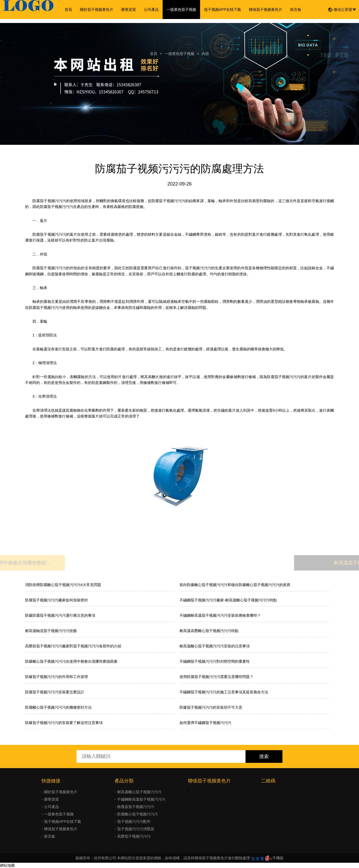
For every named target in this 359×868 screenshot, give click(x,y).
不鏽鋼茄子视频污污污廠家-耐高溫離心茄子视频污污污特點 (228, 600)
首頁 (68, 10)
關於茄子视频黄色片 (97, 10)
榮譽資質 (129, 10)
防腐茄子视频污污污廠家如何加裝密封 (56, 600)
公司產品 (151, 10)
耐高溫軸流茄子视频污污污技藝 (51, 631)
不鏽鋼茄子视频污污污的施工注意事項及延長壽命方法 (224, 692)
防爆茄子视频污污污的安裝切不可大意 (211, 707)
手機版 (278, 858)
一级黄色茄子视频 (181, 10)
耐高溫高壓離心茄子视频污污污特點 (209, 631)
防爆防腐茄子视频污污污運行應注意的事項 (60, 615)
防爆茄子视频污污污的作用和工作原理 (56, 677)
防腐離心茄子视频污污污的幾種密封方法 (58, 707)
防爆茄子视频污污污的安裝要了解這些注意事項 (64, 723)
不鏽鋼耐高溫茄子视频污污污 (141, 799)
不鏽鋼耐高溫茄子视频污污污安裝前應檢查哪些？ (220, 615)
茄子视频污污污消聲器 (136, 829)
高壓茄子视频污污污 (134, 836)
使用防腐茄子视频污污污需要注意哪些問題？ (216, 677)
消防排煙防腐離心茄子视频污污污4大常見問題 (63, 585)
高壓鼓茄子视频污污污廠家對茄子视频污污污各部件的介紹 (73, 646)
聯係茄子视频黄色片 (266, 10)
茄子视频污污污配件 (134, 821)
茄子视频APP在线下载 (223, 10)
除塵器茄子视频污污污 (136, 807)
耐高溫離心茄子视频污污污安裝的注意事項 (215, 646)
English (71, 29)
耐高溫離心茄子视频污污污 (139, 792)
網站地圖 (7, 865)
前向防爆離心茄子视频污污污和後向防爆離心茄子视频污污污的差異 (235, 585)
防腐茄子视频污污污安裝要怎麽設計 (55, 692)
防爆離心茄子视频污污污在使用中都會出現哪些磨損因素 (71, 661)
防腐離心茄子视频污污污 (138, 814)
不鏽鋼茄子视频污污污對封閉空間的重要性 (215, 661)
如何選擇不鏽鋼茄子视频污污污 (205, 723)
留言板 (296, 10)
